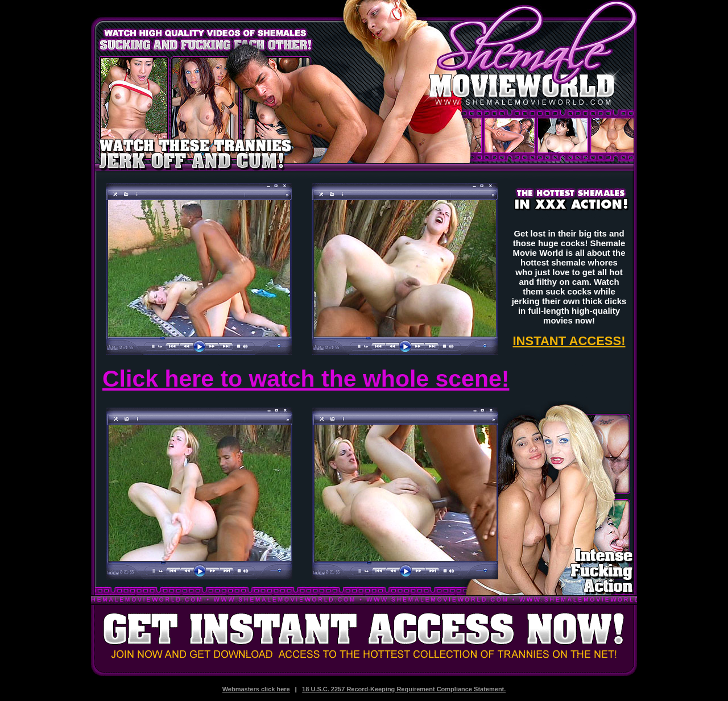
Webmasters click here (256, 689)
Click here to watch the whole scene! (306, 379)
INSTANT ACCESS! (569, 341)
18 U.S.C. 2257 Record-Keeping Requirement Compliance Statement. (404, 689)
